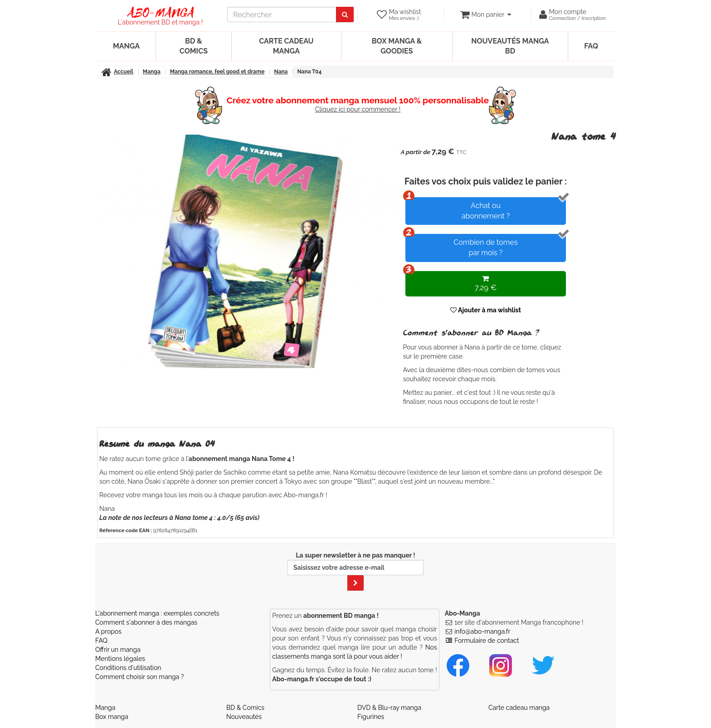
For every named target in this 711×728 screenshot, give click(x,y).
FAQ (591, 46)
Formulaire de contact (487, 641)
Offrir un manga (118, 650)
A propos (108, 631)
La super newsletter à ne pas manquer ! (355, 571)
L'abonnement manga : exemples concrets (157, 613)
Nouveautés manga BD (510, 46)
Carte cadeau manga (286, 46)
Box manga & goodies (397, 46)
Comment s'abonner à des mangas (146, 622)
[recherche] (282, 15)
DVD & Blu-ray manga (389, 708)
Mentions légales (120, 659)
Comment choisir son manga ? (139, 677)
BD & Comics (194, 46)
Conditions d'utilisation (128, 668)
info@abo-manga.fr (482, 631)
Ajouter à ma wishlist (486, 310)
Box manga (112, 717)
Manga (126, 46)
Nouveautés (244, 717)
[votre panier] (485, 15)
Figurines (371, 717)
